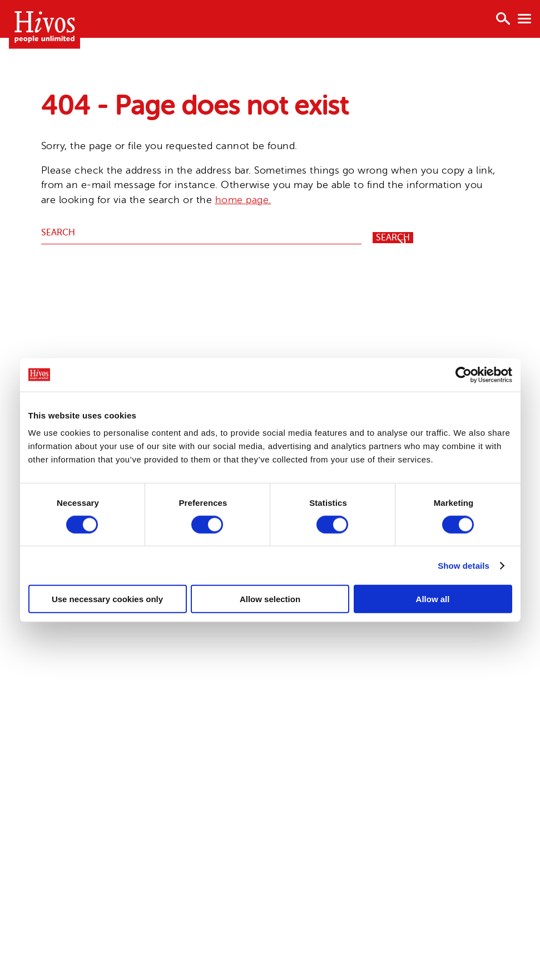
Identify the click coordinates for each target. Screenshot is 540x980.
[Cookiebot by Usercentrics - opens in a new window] (464, 375)
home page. (243, 200)
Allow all (433, 599)
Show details (464, 565)
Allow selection (270, 599)
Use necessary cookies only (107, 599)
